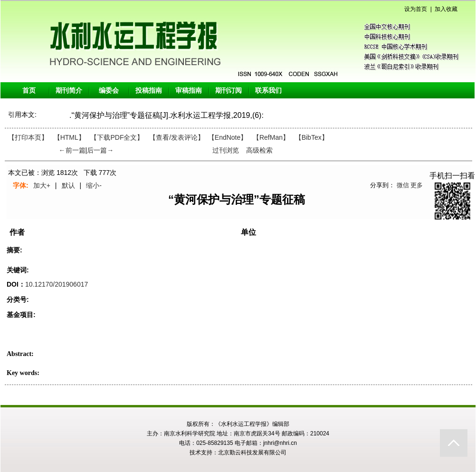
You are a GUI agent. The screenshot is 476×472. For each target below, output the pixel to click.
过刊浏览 (226, 150)
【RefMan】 (271, 137)
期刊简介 (69, 90)
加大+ (42, 185)
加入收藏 (446, 9)
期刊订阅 (228, 90)
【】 (177, 137)
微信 (403, 185)
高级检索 (259, 150)
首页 (29, 90)
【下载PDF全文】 (117, 137)
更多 (417, 185)
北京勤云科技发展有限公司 (252, 453)
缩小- (94, 185)
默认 (68, 185)
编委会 (109, 90)
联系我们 (268, 90)
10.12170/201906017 (57, 284)
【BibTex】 (312, 137)
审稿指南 (189, 90)
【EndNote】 (228, 137)
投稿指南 (149, 90)
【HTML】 (69, 137)
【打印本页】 (28, 137)
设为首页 (416, 9)
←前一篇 (72, 150)
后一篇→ (100, 150)
